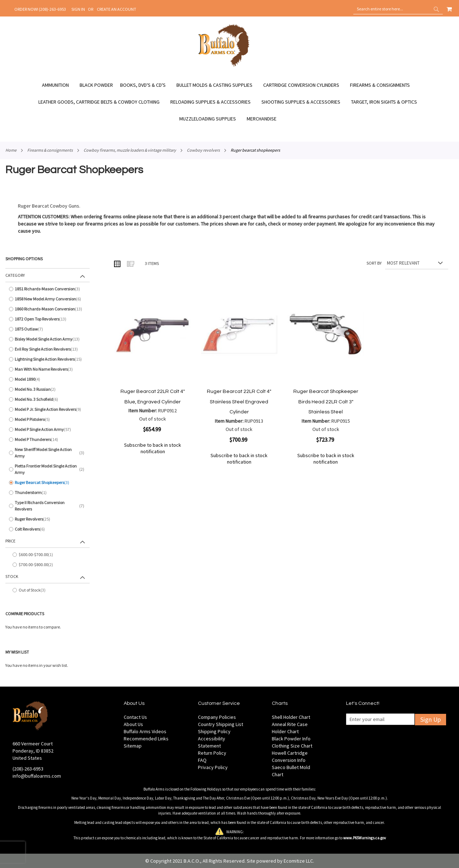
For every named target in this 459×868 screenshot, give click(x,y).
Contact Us (135, 717)
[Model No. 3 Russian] (48, 389)
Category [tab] (15, 275)
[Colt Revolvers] (48, 529)
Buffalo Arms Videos (145, 731)
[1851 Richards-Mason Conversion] (48, 289)
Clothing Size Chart (292, 746)
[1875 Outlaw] (48, 329)
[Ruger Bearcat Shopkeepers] (48, 483)
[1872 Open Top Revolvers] (48, 319)
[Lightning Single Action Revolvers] (48, 359)
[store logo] (224, 66)
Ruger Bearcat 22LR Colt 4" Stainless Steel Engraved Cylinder (239, 402)
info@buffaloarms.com (37, 776)
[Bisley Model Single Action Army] (48, 339)
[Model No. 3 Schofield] (48, 399)
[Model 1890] (48, 379)
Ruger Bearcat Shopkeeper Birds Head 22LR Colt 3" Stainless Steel (326, 402)
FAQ (202, 760)
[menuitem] (59, 85)
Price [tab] (10, 541)
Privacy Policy (213, 767)
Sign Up (430, 719)
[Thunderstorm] (48, 493)
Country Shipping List (221, 724)
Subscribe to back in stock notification (153, 448)
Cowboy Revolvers (203, 150)
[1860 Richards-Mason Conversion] (48, 309)
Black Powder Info (291, 739)
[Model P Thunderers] (48, 440)
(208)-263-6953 (28, 769)
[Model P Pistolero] (48, 419)
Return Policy (212, 753)
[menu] (229, 102)
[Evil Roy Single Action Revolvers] (48, 349)
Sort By (374, 263)
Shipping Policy (214, 731)
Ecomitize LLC (298, 861)
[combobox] (398, 9)
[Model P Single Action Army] (48, 430)
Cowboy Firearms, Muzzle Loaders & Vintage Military (130, 150)
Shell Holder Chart (291, 717)
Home (11, 150)
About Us (133, 724)
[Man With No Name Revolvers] (48, 369)
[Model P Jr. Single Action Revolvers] (48, 409)
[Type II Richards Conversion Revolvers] (48, 506)
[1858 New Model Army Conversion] (48, 299)
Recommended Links (146, 739)
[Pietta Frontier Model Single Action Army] (48, 469)
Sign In (78, 9)
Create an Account (117, 9)
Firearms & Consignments (50, 150)
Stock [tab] (12, 576)
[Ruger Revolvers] (48, 519)
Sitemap (133, 746)
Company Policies (217, 717)
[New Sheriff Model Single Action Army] (48, 453)
